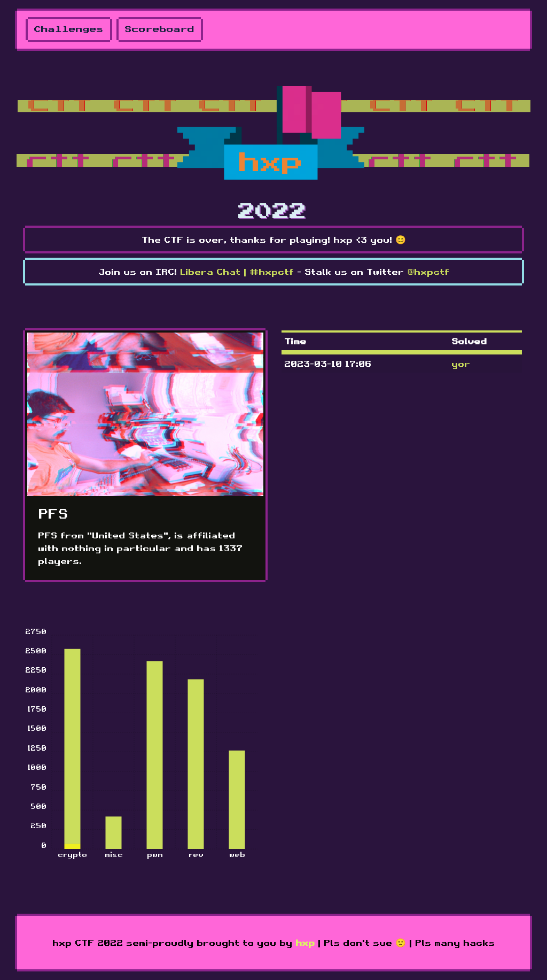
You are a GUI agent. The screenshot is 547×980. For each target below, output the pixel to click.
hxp (305, 943)
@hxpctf (428, 272)
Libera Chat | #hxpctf (237, 272)
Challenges (69, 30)
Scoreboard (160, 30)
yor (461, 364)
